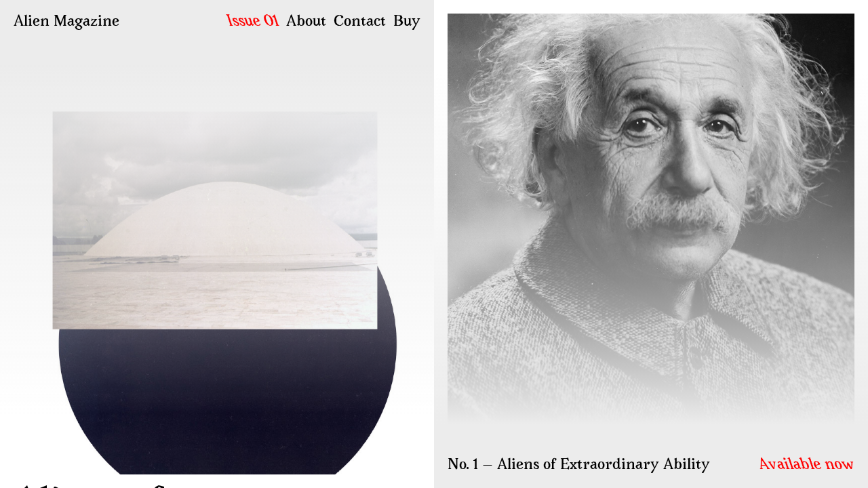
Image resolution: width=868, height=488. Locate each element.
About (306, 22)
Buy (407, 22)
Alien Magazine (66, 22)
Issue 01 (253, 22)
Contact (360, 22)
